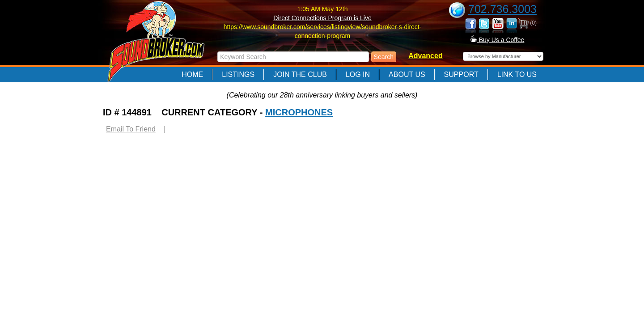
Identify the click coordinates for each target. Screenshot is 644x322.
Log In (358, 74)
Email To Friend (131, 129)
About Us (407, 74)
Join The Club (300, 74)
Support (461, 74)
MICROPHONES (299, 112)
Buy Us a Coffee (498, 40)
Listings (238, 74)
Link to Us (517, 74)
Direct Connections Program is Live (322, 18)
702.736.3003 (502, 9)
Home (192, 74)
